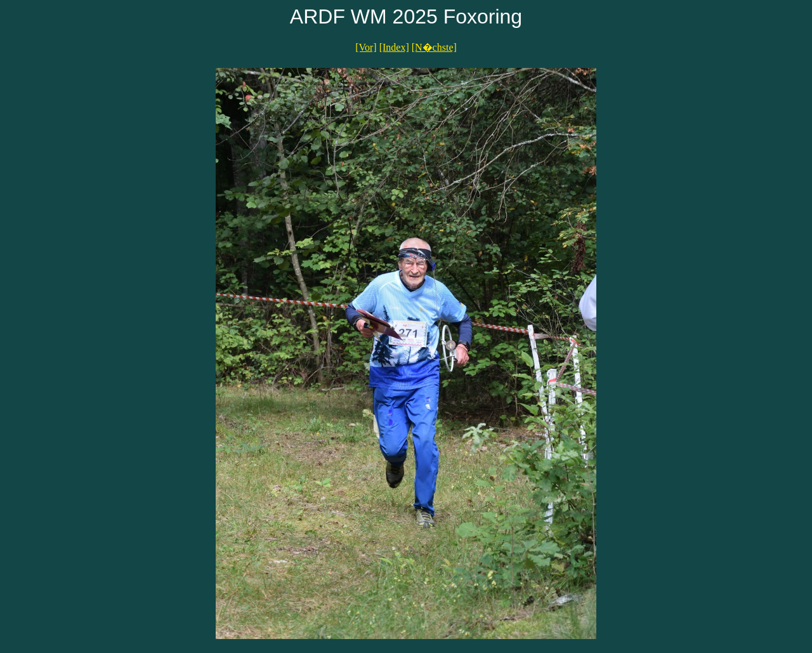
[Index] (394, 47)
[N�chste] (434, 47)
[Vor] (366, 47)
